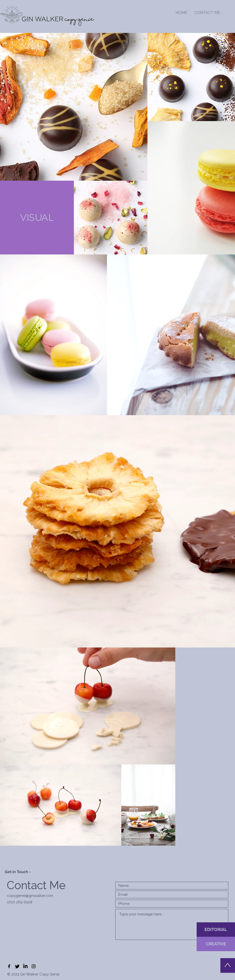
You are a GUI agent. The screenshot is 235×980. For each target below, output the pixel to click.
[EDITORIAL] (216, 930)
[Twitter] (17, 966)
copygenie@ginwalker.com (30, 896)
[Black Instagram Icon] (34, 966)
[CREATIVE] (216, 944)
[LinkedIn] (25, 966)
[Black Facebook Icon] (9, 966)
